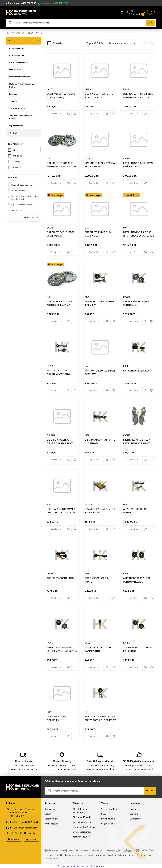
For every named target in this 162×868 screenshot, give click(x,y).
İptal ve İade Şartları (83, 822)
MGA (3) (16, 162)
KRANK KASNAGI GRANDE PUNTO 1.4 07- (136, 303)
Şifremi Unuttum (109, 809)
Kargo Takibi (107, 824)
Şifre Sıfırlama (108, 819)
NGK (125, 504)
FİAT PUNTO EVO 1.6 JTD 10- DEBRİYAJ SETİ (61, 234)
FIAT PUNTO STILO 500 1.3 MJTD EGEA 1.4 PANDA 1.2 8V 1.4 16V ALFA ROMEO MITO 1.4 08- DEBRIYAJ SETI (62, 165)
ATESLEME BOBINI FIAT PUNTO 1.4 (135, 511)
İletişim (48, 814)
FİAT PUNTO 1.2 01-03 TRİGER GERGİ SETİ (100, 372)
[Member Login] (133, 13)
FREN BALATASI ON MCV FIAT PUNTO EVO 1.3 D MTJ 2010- (62, 511)
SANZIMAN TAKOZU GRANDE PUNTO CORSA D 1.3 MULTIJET (100, 718)
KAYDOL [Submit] (150, 791)
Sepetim (134, 814)
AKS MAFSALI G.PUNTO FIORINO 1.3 (59, 718)
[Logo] (21, 12)
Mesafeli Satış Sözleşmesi (80, 811)
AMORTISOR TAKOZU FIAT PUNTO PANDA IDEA (137, 580)
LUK (49, 159)
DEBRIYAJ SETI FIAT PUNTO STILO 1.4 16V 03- (99, 96)
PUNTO (39, 33)
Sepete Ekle (56, 114)
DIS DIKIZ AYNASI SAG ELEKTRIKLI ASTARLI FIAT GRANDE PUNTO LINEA (60, 442)
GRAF (126, 366)
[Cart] (149, 13)
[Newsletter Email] (100, 791)
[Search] (81, 23)
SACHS (50, 228)
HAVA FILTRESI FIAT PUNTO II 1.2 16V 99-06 (100, 511)
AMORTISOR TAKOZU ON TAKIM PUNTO (98, 649)
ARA (150, 23)
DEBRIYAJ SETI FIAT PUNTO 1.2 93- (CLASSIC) (61, 96)
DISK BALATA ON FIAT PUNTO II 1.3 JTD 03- (100, 441)
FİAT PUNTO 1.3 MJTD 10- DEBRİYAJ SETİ (98, 234)
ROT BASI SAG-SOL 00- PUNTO (97, 580)
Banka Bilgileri (51, 824)
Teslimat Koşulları (81, 837)
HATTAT (127, 435)
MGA (87, 297)
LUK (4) (16, 150)
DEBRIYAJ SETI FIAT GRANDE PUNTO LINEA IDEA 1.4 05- (138, 96)
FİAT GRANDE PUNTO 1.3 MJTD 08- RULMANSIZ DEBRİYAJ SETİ (59, 303)
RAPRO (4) (17, 156)
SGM (49, 712)
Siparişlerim (135, 819)
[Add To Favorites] (75, 114)
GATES (88, 366)
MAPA (88, 89)
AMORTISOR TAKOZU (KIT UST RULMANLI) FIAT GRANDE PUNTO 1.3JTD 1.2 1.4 (62, 649)
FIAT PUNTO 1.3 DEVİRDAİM (137, 371)
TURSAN (51, 435)
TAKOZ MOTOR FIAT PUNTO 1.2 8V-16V (99, 303)
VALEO (50, 89)
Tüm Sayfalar (31, 217)
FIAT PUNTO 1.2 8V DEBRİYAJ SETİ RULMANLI (138, 165)
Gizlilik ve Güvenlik (82, 817)
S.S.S (104, 814)
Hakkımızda (50, 809)
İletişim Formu (51, 819)
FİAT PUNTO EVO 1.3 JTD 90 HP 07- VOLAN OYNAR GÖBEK (139, 234)
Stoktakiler (58, 43)
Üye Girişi (134, 809)
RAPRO (50, 366)
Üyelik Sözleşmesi (82, 832)
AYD (87, 574)
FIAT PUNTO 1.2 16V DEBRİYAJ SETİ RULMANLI (100, 165)
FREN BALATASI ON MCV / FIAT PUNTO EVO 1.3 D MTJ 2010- (137, 442)
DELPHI (50, 574)
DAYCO (127, 297)
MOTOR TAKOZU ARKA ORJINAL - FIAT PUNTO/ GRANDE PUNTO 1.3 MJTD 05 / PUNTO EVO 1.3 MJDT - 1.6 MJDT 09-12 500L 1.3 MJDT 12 (62, 373)
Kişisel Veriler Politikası (84, 827)
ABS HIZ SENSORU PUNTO (60, 578)
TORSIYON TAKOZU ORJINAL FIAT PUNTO (138, 649)
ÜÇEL (87, 643)
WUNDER (89, 504)
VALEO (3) (17, 167)
